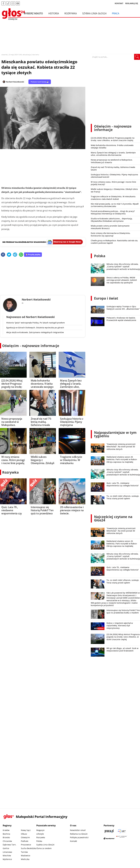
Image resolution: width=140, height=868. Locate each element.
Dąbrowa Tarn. (10, 845)
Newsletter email (78, 830)
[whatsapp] (21, 255)
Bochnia (6, 834)
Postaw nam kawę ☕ (40, 82)
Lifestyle (40, 834)
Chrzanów (7, 841)
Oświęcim (25, 837)
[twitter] (9, 255)
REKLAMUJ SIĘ (132, 3)
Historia (54, 13)
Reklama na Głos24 (79, 834)
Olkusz (24, 834)
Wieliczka (25, 859)
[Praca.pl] (109, 831)
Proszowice (26, 845)
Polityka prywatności (79, 837)
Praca (116, 13)
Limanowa (7, 852)
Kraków (6, 830)
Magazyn (40, 830)
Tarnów (24, 852)
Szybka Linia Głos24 (94, 13)
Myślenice (7, 859)
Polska (100, 256)
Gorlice (6, 848)
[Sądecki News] (122, 831)
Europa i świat (106, 298)
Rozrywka (71, 13)
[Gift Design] (122, 838)
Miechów (7, 856)
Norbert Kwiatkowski (15, 82)
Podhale (25, 841)
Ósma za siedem (44, 848)
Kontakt (73, 841)
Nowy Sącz (26, 830)
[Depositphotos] (109, 838)
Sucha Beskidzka (29, 848)
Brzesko (6, 837)
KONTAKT (119, 3)
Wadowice (26, 856)
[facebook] (3, 255)
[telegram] (15, 255)
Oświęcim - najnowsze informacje (31, 346)
